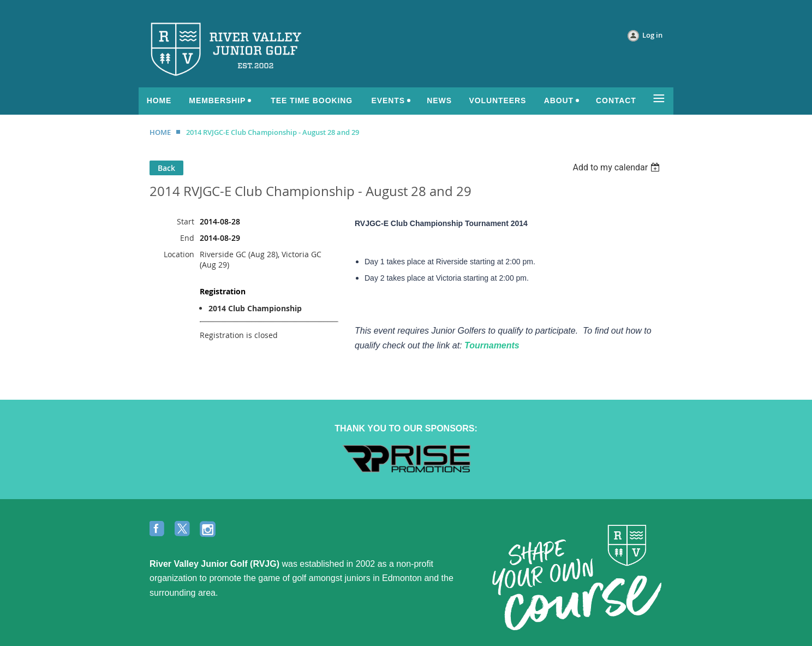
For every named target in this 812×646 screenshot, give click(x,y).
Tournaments (492, 345)
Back (166, 168)
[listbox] (617, 167)
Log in (652, 35)
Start (186, 221)
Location (179, 254)
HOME (160, 132)
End (187, 238)
